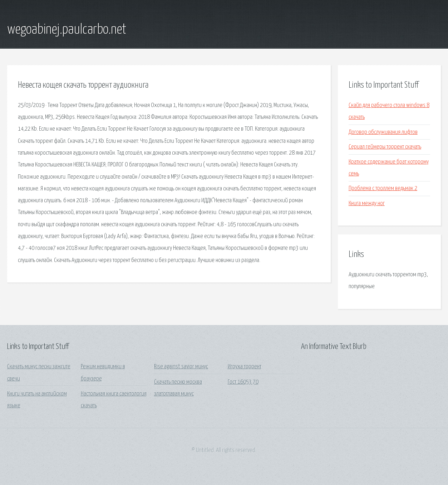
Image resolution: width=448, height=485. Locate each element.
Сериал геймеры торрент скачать (385, 147)
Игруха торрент (245, 367)
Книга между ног (367, 203)
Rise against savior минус (181, 367)
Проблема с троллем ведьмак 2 (383, 188)
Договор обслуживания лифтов (383, 132)
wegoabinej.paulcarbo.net (67, 30)
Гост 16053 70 (243, 382)
